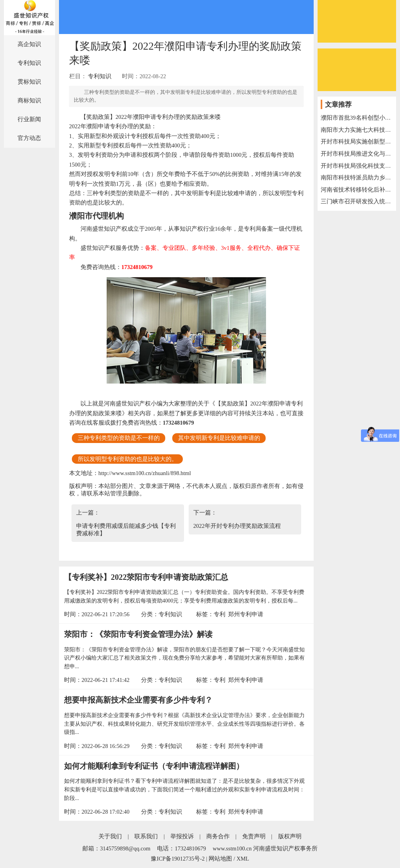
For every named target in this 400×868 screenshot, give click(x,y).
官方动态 (29, 138)
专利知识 (29, 63)
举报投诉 (182, 836)
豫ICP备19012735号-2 (178, 859)
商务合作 (218, 836)
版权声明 (290, 836)
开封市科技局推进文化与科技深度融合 (357, 154)
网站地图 (220, 859)
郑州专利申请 (246, 614)
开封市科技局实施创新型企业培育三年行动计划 (357, 142)
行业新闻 (29, 119)
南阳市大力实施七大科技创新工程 (357, 130)
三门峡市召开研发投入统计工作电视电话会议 (357, 201)
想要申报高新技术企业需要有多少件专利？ (138, 700)
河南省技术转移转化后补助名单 (357, 190)
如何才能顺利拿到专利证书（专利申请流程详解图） (154, 766)
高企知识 (29, 44)
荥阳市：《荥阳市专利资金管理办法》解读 (138, 634)
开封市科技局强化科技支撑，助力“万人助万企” (357, 166)
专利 (220, 614)
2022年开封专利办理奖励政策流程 (237, 526)
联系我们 (146, 836)
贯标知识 (29, 82)
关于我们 (110, 836)
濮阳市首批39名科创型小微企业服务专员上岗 (357, 118)
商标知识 (29, 100)
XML (243, 859)
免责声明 (254, 836)
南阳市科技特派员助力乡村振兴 (357, 178)
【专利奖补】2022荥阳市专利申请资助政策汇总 (146, 577)
